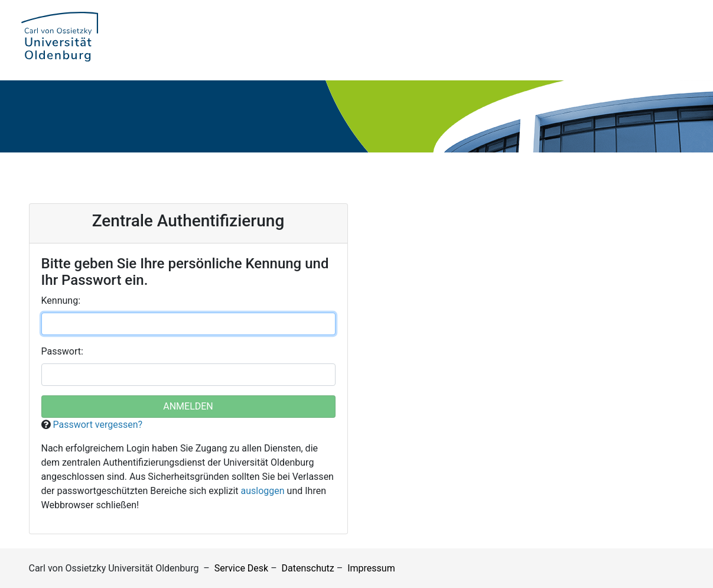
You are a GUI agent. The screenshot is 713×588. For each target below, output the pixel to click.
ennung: (61, 301)
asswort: (62, 351)
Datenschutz (308, 568)
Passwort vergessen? (97, 425)
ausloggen (263, 491)
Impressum (371, 568)
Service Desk (241, 568)
